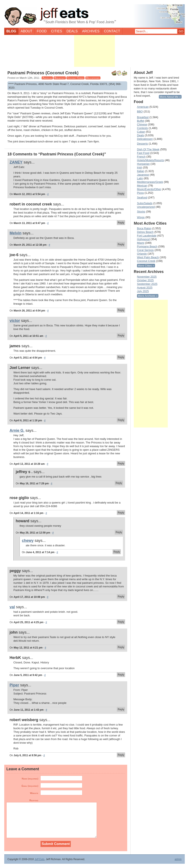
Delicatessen (93, 78)
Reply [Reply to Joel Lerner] (121, 420)
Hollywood (143, 239)
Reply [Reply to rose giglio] (121, 513)
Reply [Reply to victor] (121, 336)
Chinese (142, 124)
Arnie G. (17, 430)
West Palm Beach (148, 257)
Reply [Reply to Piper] (121, 709)
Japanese (143, 175)
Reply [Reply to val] (121, 622)
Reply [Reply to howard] (119, 532)
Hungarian (143, 164)
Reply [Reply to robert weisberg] (121, 755)
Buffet (141, 121)
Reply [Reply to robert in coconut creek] (121, 223)
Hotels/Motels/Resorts (150, 160)
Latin (140, 178)
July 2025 (143, 291)
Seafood (142, 197)
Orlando (142, 254)
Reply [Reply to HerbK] (121, 675)
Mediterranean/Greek (150, 182)
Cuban (141, 132)
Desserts (142, 144)
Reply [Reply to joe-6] (121, 310)
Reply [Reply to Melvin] (121, 244)
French (141, 157)
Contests (142, 128)
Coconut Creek (75, 78)
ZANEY (16, 162)
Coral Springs (145, 250)
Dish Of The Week (148, 149)
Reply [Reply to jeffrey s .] (119, 483)
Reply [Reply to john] (121, 647)
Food (42, 31)
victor (15, 321)
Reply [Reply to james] (121, 357)
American (47, 78)
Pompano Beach (147, 246)
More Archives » (148, 296)
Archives (91, 31)
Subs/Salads (145, 203)
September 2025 (147, 284)
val (12, 607)
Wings (141, 217)
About (26, 31)
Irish (140, 167)
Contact (112, 31)
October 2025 (145, 280)
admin (178, 859)
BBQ (140, 111)
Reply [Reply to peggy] (121, 597)
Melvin (16, 233)
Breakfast (60, 78)
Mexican (142, 186)
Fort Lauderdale (147, 236)
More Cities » (146, 266)
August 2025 (145, 288)
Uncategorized (146, 207)
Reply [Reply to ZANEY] (121, 194)
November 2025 (147, 277)
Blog (11, 31)
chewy (28, 541)
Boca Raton (144, 228)
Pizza (140, 193)
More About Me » (170, 97)
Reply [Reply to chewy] (117, 552)
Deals (72, 31)
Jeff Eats (39, 859)
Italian (141, 171)
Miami (141, 243)
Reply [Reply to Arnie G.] (121, 463)
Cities (57, 31)
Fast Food (143, 153)
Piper (14, 685)
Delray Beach (145, 232)
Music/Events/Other (149, 189)
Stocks (141, 212)
